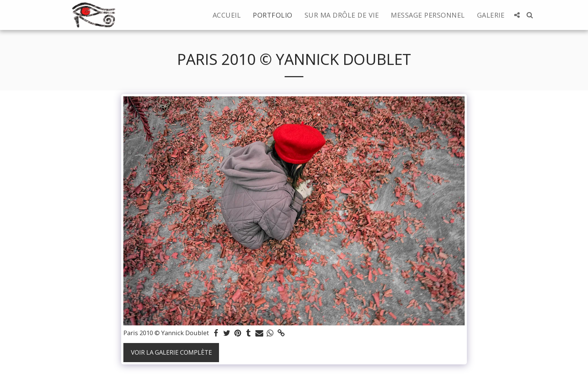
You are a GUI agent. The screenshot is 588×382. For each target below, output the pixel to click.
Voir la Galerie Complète (171, 352)
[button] (517, 15)
